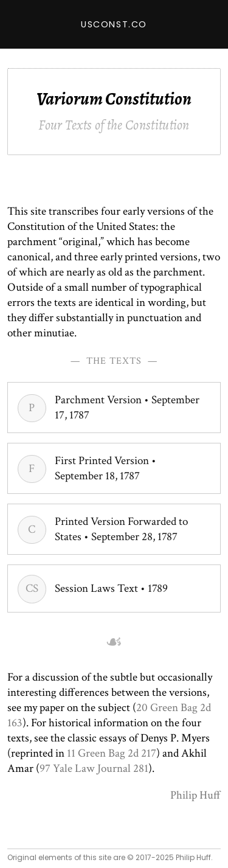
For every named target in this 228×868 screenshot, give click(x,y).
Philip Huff (195, 795)
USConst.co (114, 24)
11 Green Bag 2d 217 (112, 753)
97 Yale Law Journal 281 (94, 769)
